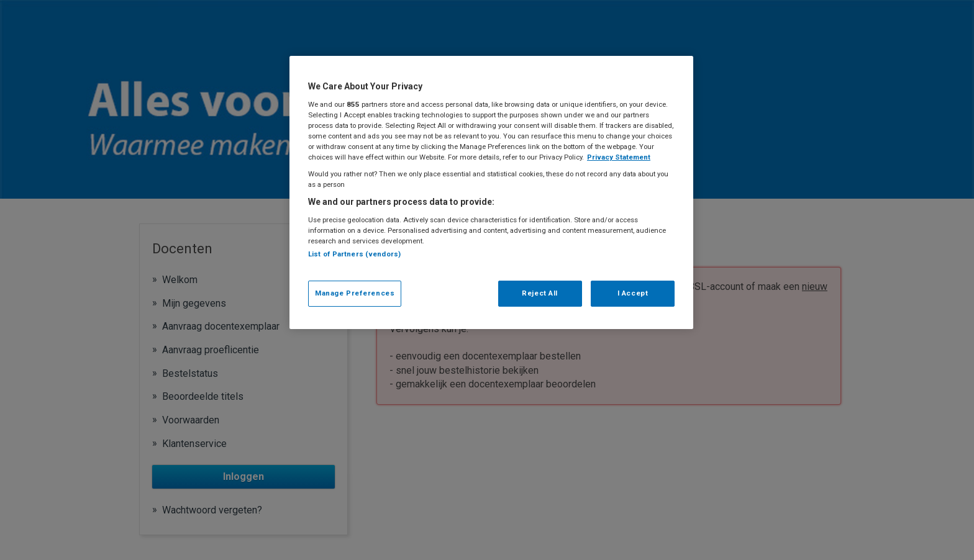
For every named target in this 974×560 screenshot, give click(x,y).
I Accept (633, 293)
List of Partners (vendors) (354, 254)
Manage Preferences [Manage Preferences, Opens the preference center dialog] (355, 293)
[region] (491, 192)
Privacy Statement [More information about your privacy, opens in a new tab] (619, 157)
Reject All (540, 293)
